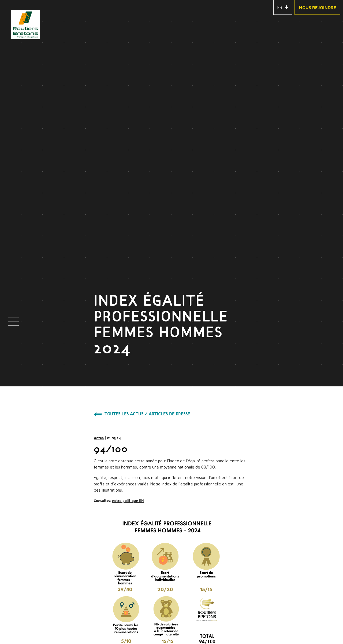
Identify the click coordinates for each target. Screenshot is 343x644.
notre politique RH (85, 395)
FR (280, 7)
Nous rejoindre (318, 8)
